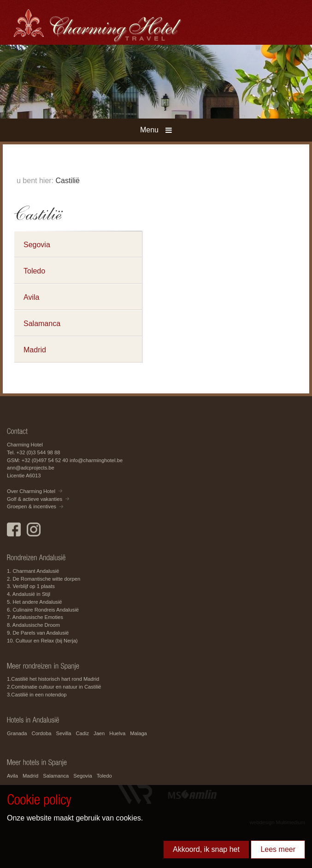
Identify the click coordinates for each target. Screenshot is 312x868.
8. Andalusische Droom (33, 625)
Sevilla (63, 733)
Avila (31, 297)
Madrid (35, 350)
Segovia (37, 245)
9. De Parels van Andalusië (38, 633)
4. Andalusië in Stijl (29, 594)
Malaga (138, 733)
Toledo (34, 271)
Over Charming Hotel (31, 491)
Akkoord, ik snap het (206, 849)
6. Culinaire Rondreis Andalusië (43, 610)
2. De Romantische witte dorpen (44, 579)
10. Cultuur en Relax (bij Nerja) (42, 641)
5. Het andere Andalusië (34, 602)
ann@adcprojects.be (31, 468)
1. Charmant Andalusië (33, 571)
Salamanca (42, 324)
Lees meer (278, 849)
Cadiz (82, 733)
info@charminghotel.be (96, 460)
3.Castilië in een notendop (37, 695)
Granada (17, 733)
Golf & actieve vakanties (35, 499)
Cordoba (42, 733)
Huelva (117, 733)
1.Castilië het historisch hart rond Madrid (53, 679)
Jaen (99, 733)
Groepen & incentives (32, 506)
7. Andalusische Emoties (35, 617)
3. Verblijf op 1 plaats (31, 586)
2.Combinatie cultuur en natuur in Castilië (54, 687)
